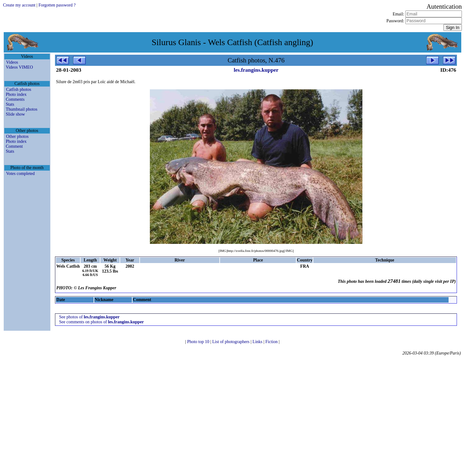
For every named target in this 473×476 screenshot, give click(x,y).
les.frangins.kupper (256, 70)
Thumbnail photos (22, 109)
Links (258, 342)
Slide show (15, 114)
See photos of (89, 317)
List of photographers (231, 342)
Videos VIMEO (19, 67)
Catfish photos (19, 89)
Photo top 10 (199, 342)
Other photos (17, 136)
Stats (10, 104)
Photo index (16, 94)
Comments (15, 99)
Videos (12, 62)
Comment (14, 146)
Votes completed (21, 174)
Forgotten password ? (57, 5)
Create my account (19, 5)
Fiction (272, 342)
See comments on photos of (101, 322)
